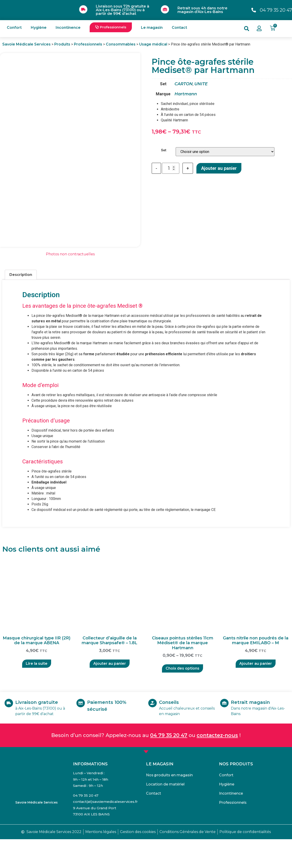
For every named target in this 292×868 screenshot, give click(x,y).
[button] (111, 27)
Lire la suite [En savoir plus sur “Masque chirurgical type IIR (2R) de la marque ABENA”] (37, 692)
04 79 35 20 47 (169, 764)
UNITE (201, 84)
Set (164, 150)
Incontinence (68, 28)
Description (21, 304)
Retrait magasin (257, 731)
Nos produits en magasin (169, 804)
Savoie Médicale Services (36, 831)
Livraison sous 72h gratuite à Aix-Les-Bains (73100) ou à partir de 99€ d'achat (123, 10)
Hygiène (39, 28)
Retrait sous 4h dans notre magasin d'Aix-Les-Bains (202, 10)
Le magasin (152, 28)
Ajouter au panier (219, 168)
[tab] (21, 304)
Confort (14, 28)
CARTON (184, 84)
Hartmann (186, 94)
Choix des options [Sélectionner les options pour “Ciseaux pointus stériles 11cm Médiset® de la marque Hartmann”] (182, 697)
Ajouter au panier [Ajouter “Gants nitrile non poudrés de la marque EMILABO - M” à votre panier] (256, 692)
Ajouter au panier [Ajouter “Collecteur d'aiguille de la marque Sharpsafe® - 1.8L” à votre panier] (110, 692)
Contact (179, 28)
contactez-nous (217, 764)
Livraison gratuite (43, 731)
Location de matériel (165, 813)
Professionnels (233, 832)
